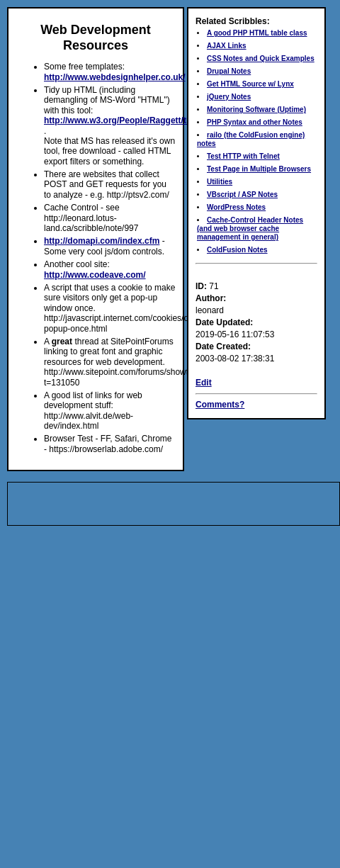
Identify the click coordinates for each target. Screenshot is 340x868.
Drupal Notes (229, 71)
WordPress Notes (236, 207)
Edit (204, 383)
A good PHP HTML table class (257, 33)
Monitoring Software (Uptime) (256, 109)
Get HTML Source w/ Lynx (250, 84)
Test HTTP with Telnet (243, 156)
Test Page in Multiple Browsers (259, 169)
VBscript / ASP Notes (242, 195)
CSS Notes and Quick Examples (261, 58)
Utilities (220, 182)
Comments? (220, 405)
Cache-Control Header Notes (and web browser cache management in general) (250, 229)
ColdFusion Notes (237, 250)
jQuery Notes (229, 97)
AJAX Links (227, 46)
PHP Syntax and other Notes (255, 122)
